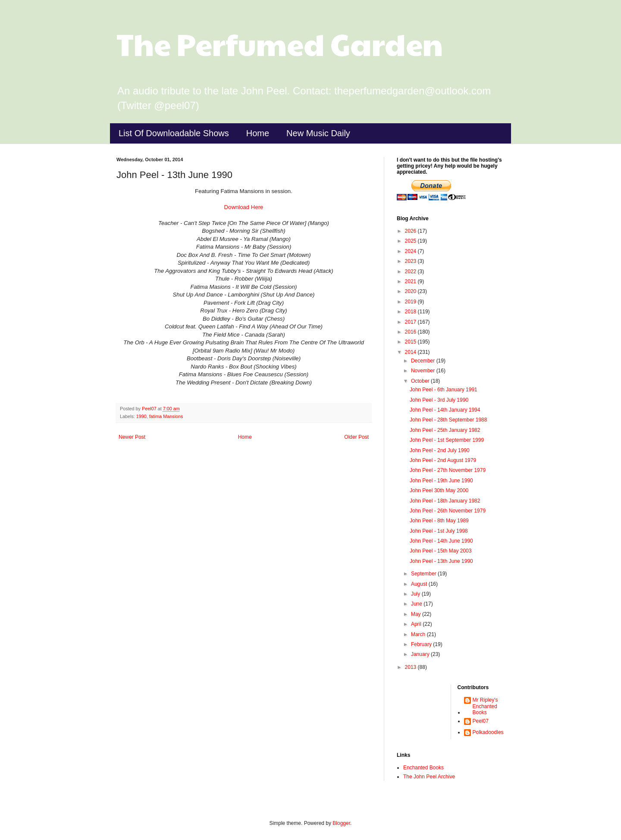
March (419, 634)
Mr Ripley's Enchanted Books (485, 706)
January (421, 654)
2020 (411, 291)
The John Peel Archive (429, 777)
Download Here (244, 207)
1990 (141, 416)
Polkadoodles (488, 732)
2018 (411, 312)
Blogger (341, 823)
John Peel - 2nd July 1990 (440, 450)
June (417, 604)
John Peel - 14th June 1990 (441, 541)
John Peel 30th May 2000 (439, 490)
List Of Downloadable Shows (174, 133)
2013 (411, 667)
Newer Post (132, 437)
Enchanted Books (423, 768)
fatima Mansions (166, 416)
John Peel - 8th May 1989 (439, 521)
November (424, 371)
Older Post (356, 437)
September (424, 574)
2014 (411, 352)
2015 (411, 342)
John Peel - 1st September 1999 (447, 440)
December (424, 361)
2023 (411, 261)
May (417, 614)
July (416, 594)
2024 (411, 251)
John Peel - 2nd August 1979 (443, 460)
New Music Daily (318, 133)
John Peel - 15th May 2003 (441, 551)
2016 (411, 332)
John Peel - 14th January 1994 (445, 410)
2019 (411, 302)
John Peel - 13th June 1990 (441, 561)
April (417, 624)
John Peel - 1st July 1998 (439, 531)
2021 (411, 281)
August (420, 584)
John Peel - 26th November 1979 (448, 511)
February (422, 644)
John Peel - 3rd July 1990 (439, 400)
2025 (411, 241)
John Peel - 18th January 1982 (445, 501)
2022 (411, 272)
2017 (411, 322)
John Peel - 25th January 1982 (445, 430)
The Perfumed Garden (280, 44)
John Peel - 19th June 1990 (441, 481)
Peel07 (481, 721)
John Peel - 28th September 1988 (448, 420)
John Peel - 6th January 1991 (444, 390)
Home (258, 133)
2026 (411, 231)
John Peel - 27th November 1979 (448, 470)
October (421, 381)
